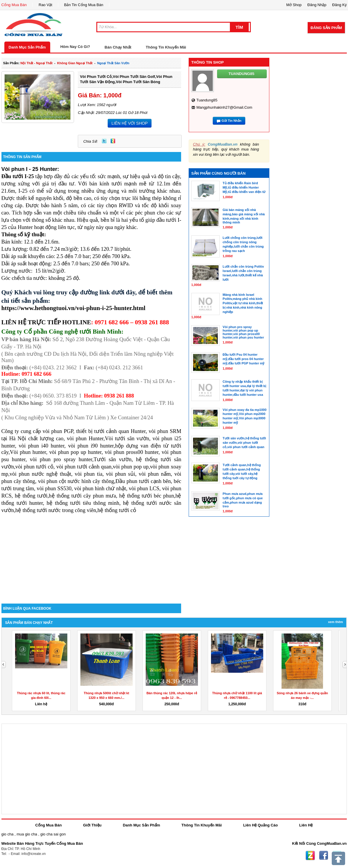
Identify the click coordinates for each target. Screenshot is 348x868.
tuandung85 (207, 100)
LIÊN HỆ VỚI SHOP (130, 123)
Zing (113, 141)
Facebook (324, 856)
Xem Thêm (335, 622)
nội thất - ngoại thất (36, 63)
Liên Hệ (306, 825)
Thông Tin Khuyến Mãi (166, 47)
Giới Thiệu (92, 825)
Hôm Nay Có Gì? (75, 47)
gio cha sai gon (53, 834)
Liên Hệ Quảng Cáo (260, 825)
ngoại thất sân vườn (113, 63)
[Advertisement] (91, 554)
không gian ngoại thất (75, 63)
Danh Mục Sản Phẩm (27, 47)
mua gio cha (27, 834)
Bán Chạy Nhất (118, 47)
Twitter (104, 141)
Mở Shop (294, 5)
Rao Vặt (45, 5)
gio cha (8, 834)
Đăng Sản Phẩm (326, 28)
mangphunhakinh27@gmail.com (224, 107)
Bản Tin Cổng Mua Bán (84, 5)
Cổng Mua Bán (14, 5)
